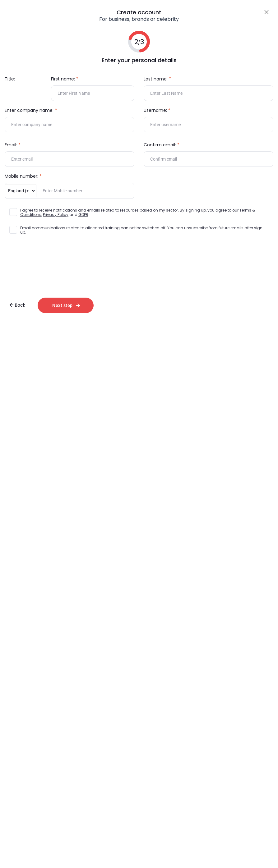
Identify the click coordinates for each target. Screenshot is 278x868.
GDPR (83, 215)
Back (17, 305)
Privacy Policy (56, 215)
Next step (66, 305)
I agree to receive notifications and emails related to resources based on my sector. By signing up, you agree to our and (138, 213)
